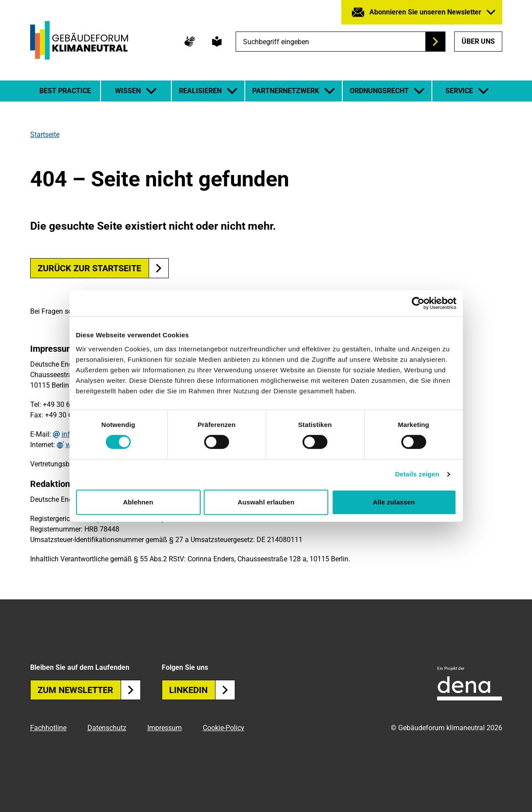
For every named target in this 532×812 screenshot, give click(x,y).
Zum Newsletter (89, 690)
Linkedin (202, 690)
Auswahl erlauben (266, 502)
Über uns (478, 41)
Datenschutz (107, 728)
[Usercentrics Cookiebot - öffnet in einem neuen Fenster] (418, 303)
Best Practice (65, 91)
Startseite (45, 135)
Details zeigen (417, 474)
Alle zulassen (394, 502)
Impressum (165, 728)
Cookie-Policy (224, 728)
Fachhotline (48, 728)
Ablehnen (138, 502)
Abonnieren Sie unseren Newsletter (425, 12)
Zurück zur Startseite (89, 268)
